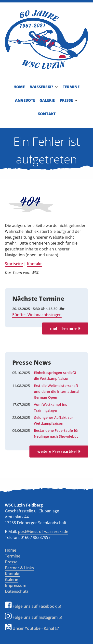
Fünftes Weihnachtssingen (37, 315)
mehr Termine (63, 328)
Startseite (14, 264)
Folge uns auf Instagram (35, 617)
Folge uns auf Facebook (35, 606)
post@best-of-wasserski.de (43, 532)
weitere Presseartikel (57, 451)
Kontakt (34, 264)
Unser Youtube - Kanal (33, 628)
